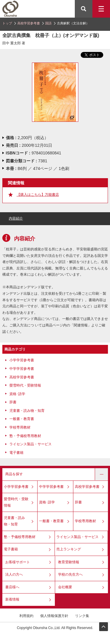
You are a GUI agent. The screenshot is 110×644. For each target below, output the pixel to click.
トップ (7, 23)
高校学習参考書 (29, 23)
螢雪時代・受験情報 (25, 385)
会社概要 (65, 587)
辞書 (13, 402)
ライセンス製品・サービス (31, 444)
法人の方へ (14, 574)
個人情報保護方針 (54, 616)
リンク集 (82, 616)
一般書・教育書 (22, 419)
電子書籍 (16, 453)
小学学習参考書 (22, 360)
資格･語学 (17, 394)
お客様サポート (18, 562)
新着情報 (12, 599)
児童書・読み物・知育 (27, 411)
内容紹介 (16, 218)
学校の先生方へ (70, 574)
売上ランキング (69, 549)
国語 (48, 23)
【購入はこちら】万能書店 (38, 195)
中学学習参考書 (22, 369)
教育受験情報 (69, 562)
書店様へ (12, 587)
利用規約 (26, 616)
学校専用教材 (20, 427)
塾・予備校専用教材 (25, 436)
